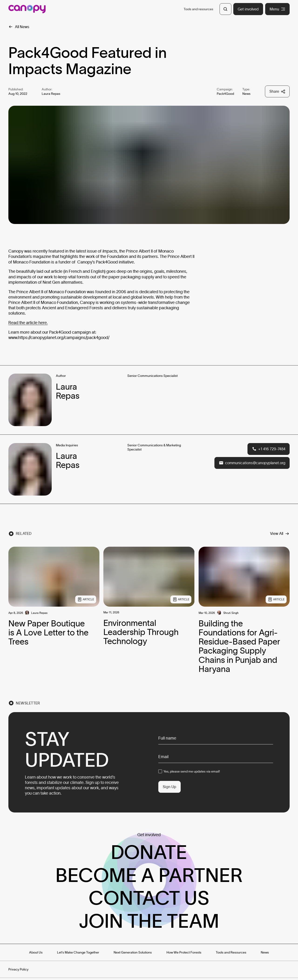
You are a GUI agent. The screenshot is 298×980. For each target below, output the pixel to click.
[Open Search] (225, 9)
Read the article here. (28, 323)
